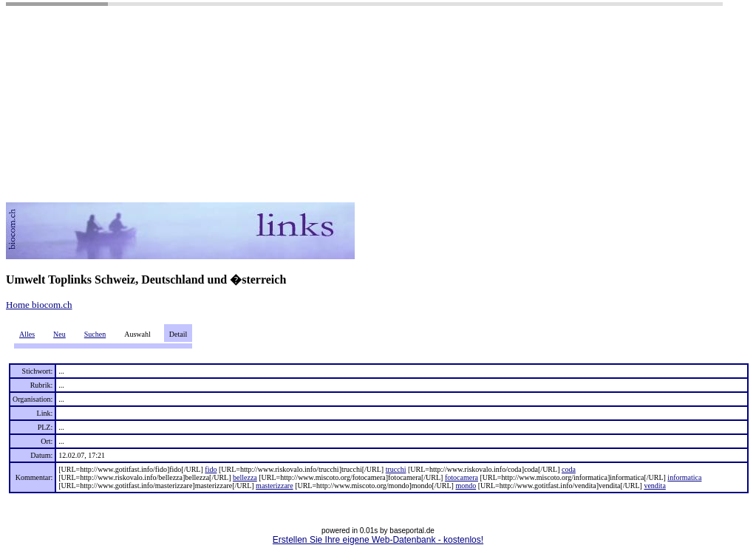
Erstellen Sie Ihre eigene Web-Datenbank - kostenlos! (378, 540)
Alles (27, 334)
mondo (466, 486)
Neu (59, 334)
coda (569, 469)
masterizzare (275, 486)
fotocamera (462, 477)
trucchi (396, 469)
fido (211, 469)
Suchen (95, 334)
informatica (684, 477)
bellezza (245, 477)
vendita (654, 486)
